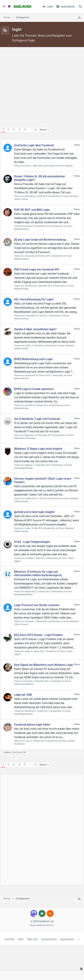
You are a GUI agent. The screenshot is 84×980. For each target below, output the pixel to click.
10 (35, 130)
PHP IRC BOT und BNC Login (32, 210)
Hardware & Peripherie (24, 684)
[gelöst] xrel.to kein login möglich (34, 512)
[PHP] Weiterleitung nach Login (33, 359)
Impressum (67, 939)
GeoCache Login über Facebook (34, 145)
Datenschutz (49, 939)
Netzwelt (69, 166)
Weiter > (44, 130)
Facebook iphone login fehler (32, 725)
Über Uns (32, 939)
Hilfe (21, 939)
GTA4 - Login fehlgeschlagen (32, 542)
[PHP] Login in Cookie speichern (34, 389)
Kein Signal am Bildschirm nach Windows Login (44, 665)
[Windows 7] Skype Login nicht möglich (38, 449)
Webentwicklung (21, 229)
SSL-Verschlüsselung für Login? (34, 299)
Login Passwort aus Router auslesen (37, 605)
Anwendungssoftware (23, 468)
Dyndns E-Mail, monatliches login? (35, 329)
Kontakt (9, 939)
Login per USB (23, 695)
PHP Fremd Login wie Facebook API (37, 269)
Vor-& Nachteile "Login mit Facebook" (37, 419)
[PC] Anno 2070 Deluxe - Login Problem (38, 635)
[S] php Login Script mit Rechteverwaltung (40, 240)
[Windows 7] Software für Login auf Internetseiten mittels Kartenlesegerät (38, 573)
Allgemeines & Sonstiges (25, 438)
